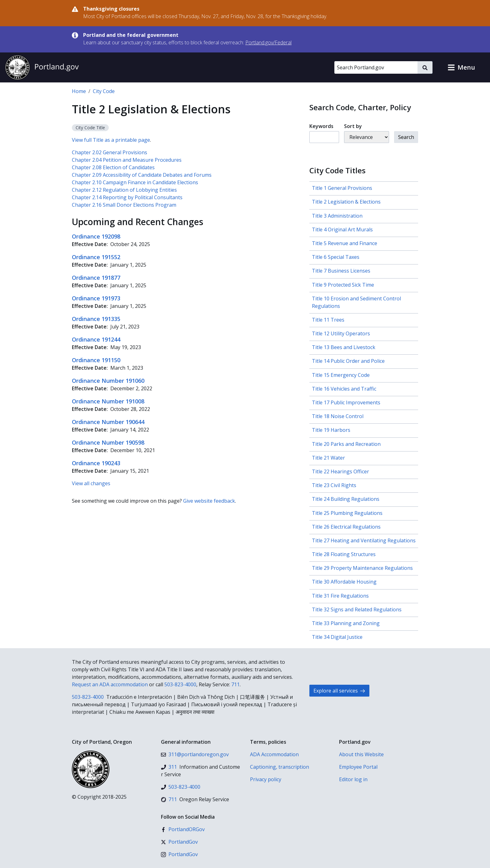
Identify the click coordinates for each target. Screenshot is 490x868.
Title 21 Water (328, 458)
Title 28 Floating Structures (344, 554)
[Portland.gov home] (42, 67)
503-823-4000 (180, 684)
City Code (104, 91)
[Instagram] (179, 854)
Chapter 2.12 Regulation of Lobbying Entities (124, 190)
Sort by (353, 126)
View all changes (91, 483)
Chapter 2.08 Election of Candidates (113, 167)
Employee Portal (358, 767)
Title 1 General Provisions (342, 188)
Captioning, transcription (280, 767)
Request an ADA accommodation (110, 684)
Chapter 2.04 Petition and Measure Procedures (127, 160)
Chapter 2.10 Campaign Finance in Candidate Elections (135, 182)
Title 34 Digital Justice (337, 637)
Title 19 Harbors (331, 430)
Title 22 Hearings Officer (340, 471)
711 (235, 684)
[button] (461, 67)
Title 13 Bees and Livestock (344, 347)
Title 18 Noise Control (338, 416)
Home (79, 91)
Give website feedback (209, 501)
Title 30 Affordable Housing (344, 582)
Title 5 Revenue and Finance (345, 243)
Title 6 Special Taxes (336, 257)
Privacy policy (266, 779)
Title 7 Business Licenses (341, 271)
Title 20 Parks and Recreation (346, 444)
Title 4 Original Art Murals (342, 229)
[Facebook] (183, 829)
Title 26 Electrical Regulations (346, 527)
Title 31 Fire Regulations (340, 596)
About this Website (361, 754)
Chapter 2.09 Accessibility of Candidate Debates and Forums (142, 175)
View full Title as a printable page (111, 140)
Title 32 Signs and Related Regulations (357, 609)
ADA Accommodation (274, 754)
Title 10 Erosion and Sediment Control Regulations (356, 302)
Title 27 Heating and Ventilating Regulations (364, 540)
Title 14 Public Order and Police (348, 361)
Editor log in (353, 779)
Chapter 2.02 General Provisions (110, 152)
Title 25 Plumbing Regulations (347, 513)
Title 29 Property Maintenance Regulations (362, 568)
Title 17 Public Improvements (346, 402)
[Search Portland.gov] (376, 67)
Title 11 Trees (328, 320)
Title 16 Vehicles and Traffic (344, 389)
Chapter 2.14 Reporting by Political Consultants (127, 197)
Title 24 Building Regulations (346, 499)
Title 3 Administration (337, 216)
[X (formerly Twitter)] (179, 842)
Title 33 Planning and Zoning (346, 623)
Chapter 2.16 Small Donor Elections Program (124, 205)
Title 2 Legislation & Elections (346, 202)
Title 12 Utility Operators (341, 333)
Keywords (321, 126)
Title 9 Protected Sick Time (343, 285)
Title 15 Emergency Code (341, 375)
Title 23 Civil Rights (334, 485)
